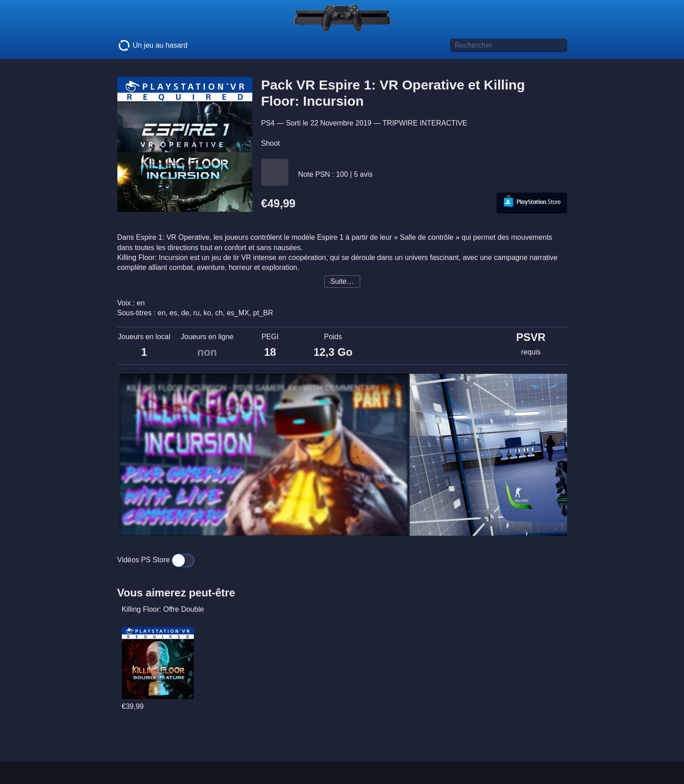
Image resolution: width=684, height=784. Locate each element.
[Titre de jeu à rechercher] (509, 45)
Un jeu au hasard (152, 45)
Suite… (342, 281)
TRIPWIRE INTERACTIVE (425, 123)
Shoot (271, 143)
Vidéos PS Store (156, 560)
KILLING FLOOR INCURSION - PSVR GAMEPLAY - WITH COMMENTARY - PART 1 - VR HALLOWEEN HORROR (261, 388)
